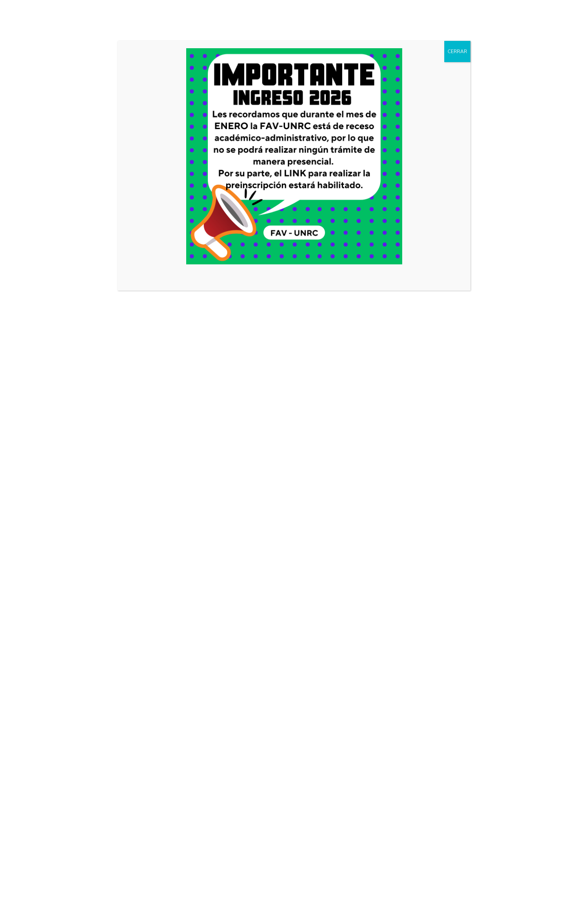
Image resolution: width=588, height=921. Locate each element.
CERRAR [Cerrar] (457, 51)
